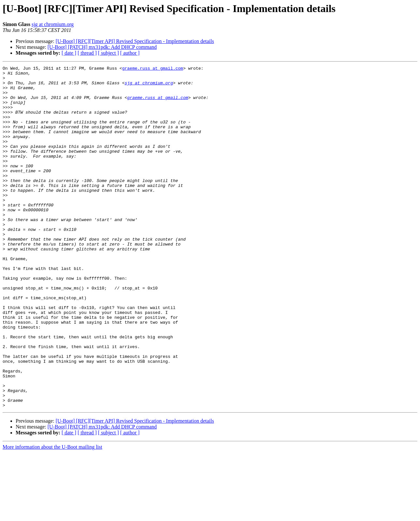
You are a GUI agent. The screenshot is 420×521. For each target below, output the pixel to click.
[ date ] (69, 53)
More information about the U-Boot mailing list (52, 515)
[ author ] (130, 53)
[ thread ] (87, 53)
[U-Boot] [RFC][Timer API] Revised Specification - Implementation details (135, 41)
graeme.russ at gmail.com (153, 69)
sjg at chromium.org (53, 24)
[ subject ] (109, 53)
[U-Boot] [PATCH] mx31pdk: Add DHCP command (102, 47)
